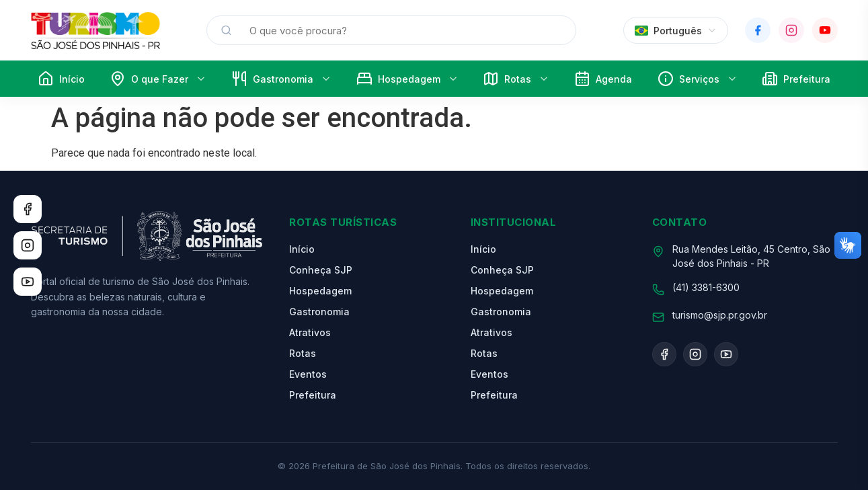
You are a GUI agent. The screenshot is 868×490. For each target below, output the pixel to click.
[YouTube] (825, 30)
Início (61, 79)
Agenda (603, 79)
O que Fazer (158, 79)
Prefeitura (796, 79)
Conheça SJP (321, 270)
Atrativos (310, 332)
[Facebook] (758, 30)
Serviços (697, 79)
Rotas (516, 79)
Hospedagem (407, 79)
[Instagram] (791, 30)
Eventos (308, 374)
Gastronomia (281, 79)
